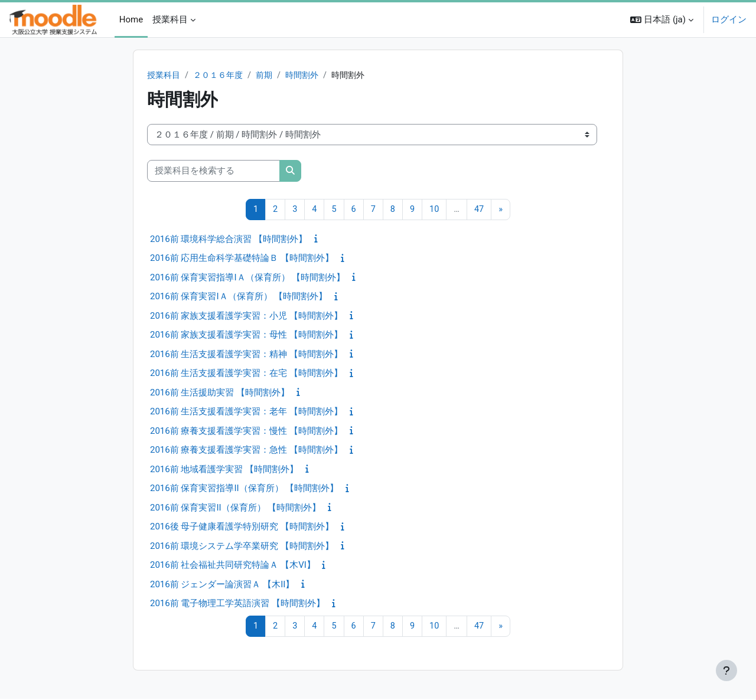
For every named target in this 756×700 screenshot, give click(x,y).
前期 (271, 76)
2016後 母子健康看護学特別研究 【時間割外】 (242, 528)
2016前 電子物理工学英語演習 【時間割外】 (237, 604)
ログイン (729, 19)
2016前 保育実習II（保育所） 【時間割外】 (235, 508)
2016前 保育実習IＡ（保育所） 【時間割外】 (239, 297)
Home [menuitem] (131, 19)
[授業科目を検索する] (214, 171)
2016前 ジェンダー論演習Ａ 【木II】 (222, 585)
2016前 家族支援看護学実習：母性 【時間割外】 (246, 336)
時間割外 (311, 76)
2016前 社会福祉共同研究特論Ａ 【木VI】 (233, 566)
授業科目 (165, 76)
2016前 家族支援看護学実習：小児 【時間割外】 (246, 316)
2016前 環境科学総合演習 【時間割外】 (229, 240)
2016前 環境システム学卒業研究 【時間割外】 (242, 547)
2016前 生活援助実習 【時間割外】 (220, 393)
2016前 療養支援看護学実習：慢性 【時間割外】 (246, 431)
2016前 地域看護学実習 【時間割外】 (224, 470)
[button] (662, 20)
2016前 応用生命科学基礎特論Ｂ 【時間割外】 (242, 259)
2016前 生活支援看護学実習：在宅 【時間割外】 (246, 374)
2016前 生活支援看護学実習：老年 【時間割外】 (246, 413)
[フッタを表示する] (726, 670)
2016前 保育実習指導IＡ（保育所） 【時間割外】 (247, 278)
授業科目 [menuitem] (170, 19)
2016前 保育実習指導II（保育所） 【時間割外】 (244, 489)
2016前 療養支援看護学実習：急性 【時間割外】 (246, 451)
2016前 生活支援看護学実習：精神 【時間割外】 (246, 355)
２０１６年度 (222, 76)
